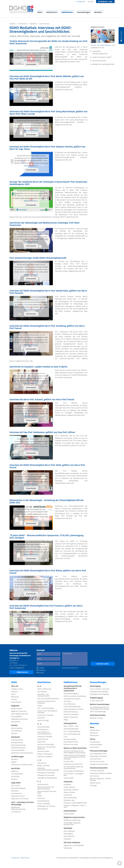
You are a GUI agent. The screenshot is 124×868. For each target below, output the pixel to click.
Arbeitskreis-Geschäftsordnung (22, 753)
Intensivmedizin (43, 739)
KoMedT (14, 762)
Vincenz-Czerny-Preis (97, 762)
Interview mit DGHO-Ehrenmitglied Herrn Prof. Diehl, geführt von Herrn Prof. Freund (47, 466)
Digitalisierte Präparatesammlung (18, 808)
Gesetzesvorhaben (70, 739)
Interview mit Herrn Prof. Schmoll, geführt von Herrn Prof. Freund (42, 399)
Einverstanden (31, 64)
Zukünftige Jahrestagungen (99, 692)
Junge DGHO (16, 783)
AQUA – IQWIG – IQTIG (71, 726)
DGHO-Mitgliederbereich (20, 714)
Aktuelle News (95, 730)
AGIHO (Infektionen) (44, 689)
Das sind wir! (16, 786)
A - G (39, 686)
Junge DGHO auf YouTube (20, 799)
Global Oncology (43, 720)
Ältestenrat (15, 697)
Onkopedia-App (69, 800)
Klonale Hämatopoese (45, 754)
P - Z (39, 782)
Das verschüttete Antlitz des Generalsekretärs (73, 768)
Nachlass (14, 779)
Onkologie (93, 786)
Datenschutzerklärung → (71, 668)
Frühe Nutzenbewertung (72, 707)
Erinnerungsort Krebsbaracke (74, 771)
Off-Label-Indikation (72, 843)
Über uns (15, 686)
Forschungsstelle (17, 774)
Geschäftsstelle (17, 731)
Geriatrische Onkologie (45, 715)
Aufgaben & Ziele (17, 689)
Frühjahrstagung (96, 698)
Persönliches (16, 722)
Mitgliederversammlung (19, 719)
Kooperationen (16, 702)
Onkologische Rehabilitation (47, 778)
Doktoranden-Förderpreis (99, 756)
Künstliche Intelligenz (45, 757)
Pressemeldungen (96, 745)
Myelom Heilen (95, 783)
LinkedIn (41, 668)
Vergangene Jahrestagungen (100, 694)
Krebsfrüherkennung (71, 712)
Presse (93, 739)
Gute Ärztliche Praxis (71, 742)
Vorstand (14, 692)
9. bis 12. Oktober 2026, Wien (100, 689)
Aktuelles (98, 12)
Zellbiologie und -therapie (46, 806)
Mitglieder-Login (105, 2)
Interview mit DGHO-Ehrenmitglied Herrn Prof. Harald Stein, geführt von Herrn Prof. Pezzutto (48, 292)
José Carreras (94, 776)
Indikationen (68, 848)
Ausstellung (15, 776)
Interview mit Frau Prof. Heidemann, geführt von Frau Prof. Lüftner (42, 432)
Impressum (15, 858)
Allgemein (15, 771)
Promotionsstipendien (99, 768)
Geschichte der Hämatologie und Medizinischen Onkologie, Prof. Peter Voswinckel (45, 224)
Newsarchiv (94, 733)
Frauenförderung (69, 704)
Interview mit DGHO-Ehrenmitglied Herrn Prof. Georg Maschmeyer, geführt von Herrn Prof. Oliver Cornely (49, 113)
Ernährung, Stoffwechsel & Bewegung (46, 702)
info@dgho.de (19, 668)
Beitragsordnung (17, 743)
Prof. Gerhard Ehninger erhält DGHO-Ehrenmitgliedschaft (38, 258)
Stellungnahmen (70, 723)
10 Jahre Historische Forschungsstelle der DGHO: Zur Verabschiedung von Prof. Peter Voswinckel (49, 42)
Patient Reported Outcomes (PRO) (47, 792)
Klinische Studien (43, 751)
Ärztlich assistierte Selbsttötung (75, 696)
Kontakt (91, 2)
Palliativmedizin (43, 784)
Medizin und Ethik (43, 766)
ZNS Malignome (43, 809)
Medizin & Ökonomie (71, 717)
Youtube (40, 673)
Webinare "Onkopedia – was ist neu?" (75, 806)
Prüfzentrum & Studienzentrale (22, 765)
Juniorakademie (17, 793)
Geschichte (16, 768)
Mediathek (68, 828)
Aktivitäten (15, 791)
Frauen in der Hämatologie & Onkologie (47, 712)
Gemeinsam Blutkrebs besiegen (101, 773)
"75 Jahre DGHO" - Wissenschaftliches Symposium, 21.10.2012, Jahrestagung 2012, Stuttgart (47, 537)
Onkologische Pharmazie (46, 775)
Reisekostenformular (18, 748)
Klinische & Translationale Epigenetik (46, 748)
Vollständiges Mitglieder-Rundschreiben (72, 824)
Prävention (41, 798)
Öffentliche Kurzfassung (72, 820)
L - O (39, 760)
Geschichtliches (69, 836)
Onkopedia (81, 2)
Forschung (67, 701)
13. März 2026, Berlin (97, 701)
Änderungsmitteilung (18, 745)
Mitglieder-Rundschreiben (74, 817)
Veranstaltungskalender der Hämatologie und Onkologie (100, 708)
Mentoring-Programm (18, 788)
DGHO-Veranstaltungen (98, 712)
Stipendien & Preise (18, 796)
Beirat (13, 694)
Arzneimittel (68, 795)
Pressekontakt (95, 742)
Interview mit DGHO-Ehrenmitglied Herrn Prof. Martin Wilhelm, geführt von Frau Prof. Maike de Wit (47, 78)
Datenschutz (25, 858)
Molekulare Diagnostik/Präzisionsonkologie (48, 769)
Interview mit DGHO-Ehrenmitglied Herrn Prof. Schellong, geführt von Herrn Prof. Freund (47, 327)
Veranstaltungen (84, 12)
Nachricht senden (103, 664)
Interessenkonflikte (18, 750)
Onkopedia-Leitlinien (71, 790)
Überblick (14, 759)
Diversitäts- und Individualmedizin (43, 695)
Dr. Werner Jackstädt (97, 771)
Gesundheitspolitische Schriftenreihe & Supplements (73, 688)
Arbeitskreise (52, 12)
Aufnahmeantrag (17, 740)
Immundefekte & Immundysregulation (44, 733)
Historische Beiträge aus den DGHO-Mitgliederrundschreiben (75, 752)
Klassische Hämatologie (46, 744)
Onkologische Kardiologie (46, 773)
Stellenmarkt (94, 736)
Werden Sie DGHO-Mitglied (101, 45)
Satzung (14, 699)
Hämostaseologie (43, 727)
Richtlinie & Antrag (96, 718)
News (92, 727)
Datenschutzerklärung (31, 60)
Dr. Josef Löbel (69, 762)
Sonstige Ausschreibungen (99, 764)
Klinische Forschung (71, 745)
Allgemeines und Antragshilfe (74, 845)
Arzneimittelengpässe (71, 694)
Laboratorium (42, 763)
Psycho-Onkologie (44, 804)
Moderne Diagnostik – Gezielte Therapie (100, 779)
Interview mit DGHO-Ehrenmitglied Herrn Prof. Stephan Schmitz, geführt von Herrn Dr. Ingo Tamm (47, 148)
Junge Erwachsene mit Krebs (73, 709)
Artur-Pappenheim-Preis (98, 754)
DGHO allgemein (69, 831)
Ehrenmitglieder (17, 717)
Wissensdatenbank (70, 798)
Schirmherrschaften (98, 715)
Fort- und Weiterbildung (46, 708)
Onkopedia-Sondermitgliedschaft (75, 803)
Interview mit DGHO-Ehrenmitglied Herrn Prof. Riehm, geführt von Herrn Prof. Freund (48, 572)
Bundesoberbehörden (71, 729)
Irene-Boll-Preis (95, 759)
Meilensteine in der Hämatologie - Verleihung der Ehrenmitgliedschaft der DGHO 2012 (47, 501)
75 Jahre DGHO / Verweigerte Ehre (74, 775)
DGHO (40, 12)
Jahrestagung (68, 834)
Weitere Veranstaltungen (100, 704)
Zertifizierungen (17, 757)
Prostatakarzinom (43, 801)
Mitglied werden (21, 672)
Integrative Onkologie (45, 737)
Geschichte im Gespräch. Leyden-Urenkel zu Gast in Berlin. (39, 367)
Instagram (41, 670)
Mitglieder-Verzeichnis (19, 711)
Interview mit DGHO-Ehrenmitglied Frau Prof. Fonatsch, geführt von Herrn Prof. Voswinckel (46, 607)
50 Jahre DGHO (69, 778)
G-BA (65, 737)
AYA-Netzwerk (42, 692)
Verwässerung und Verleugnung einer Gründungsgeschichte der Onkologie (75, 757)
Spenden (14, 733)
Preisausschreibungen (99, 751)
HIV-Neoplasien (43, 730)
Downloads (16, 737)
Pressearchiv (94, 747)
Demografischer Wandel (72, 699)
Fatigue (40, 706)
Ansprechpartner (17, 728)
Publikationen (67, 12)
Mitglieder (15, 706)
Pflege (39, 796)
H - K (39, 724)
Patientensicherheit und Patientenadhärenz (46, 788)
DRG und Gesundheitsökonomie (48, 699)
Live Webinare (16, 812)
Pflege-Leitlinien (69, 792)
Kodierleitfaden (70, 811)
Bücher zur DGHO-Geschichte (75, 748)
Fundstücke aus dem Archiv (73, 764)
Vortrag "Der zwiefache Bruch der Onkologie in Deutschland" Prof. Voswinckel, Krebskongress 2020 (48, 183)
